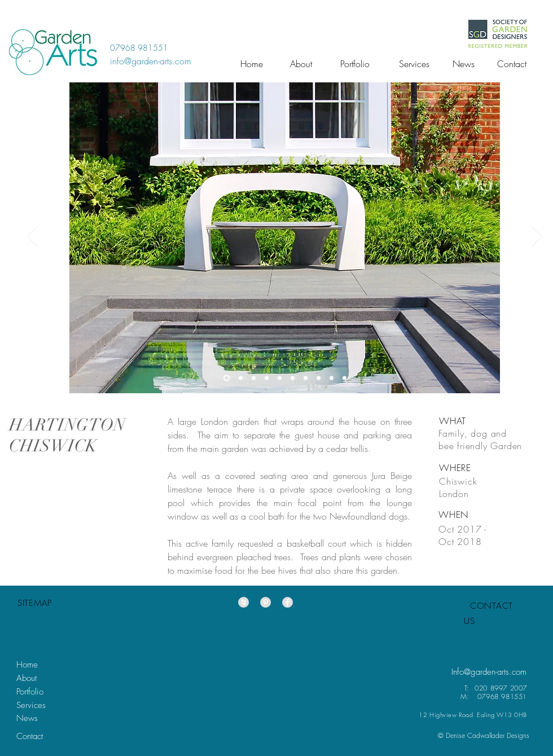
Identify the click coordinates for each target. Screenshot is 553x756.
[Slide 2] (254, 378)
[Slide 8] (280, 378)
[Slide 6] (293, 378)
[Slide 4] (241, 378)
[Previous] (32, 238)
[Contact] (512, 64)
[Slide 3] (319, 378)
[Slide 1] (227, 378)
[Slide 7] (267, 378)
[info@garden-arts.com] (151, 61)
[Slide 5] (344, 378)
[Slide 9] (332, 378)
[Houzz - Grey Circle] (243, 602)
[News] (463, 64)
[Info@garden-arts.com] (489, 672)
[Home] (252, 64)
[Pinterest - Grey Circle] (265, 602)
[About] (301, 64)
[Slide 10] (306, 378)
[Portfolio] (355, 64)
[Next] (537, 238)
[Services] (414, 64)
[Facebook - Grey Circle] (288, 602)
